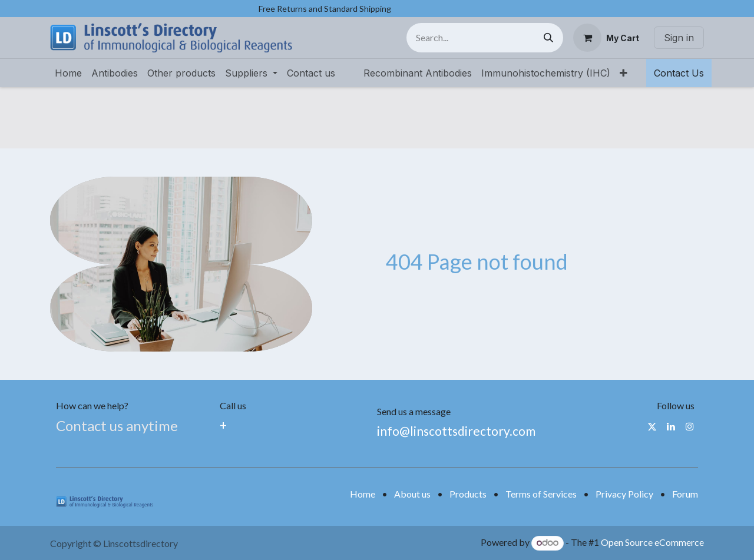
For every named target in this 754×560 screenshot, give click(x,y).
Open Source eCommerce (652, 542)
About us (412, 494)
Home (363, 494)
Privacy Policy (624, 494)
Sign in (679, 38)
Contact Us (679, 73)
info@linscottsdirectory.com (456, 431)
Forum (685, 494)
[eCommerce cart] (606, 38)
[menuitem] (68, 73)
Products (468, 494)
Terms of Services (541, 494)
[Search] (548, 38)
